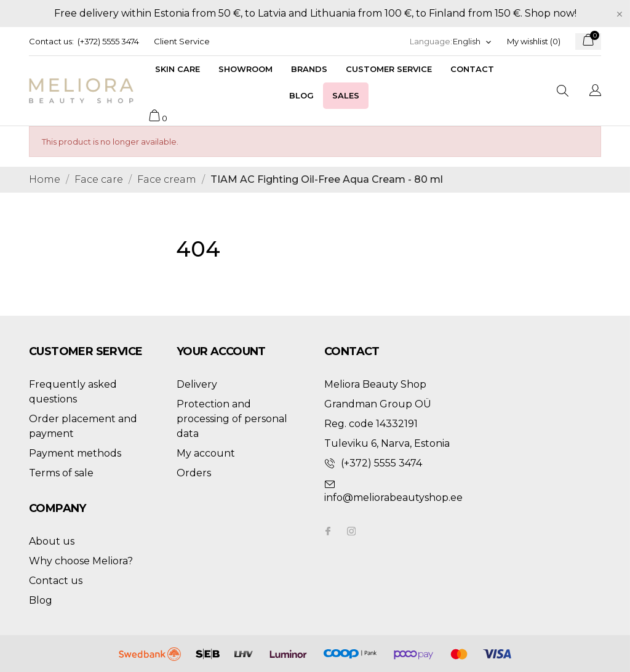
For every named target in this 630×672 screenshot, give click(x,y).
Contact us (56, 581)
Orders (194, 473)
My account (206, 453)
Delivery (197, 384)
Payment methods (75, 453)
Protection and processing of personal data (232, 419)
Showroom (245, 69)
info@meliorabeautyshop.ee (393, 498)
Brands (309, 69)
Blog (301, 95)
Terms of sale (61, 473)
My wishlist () (534, 41)
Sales (346, 95)
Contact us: (51, 41)
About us (52, 541)
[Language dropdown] (472, 42)
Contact (472, 69)
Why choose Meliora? (81, 561)
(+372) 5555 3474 (108, 41)
